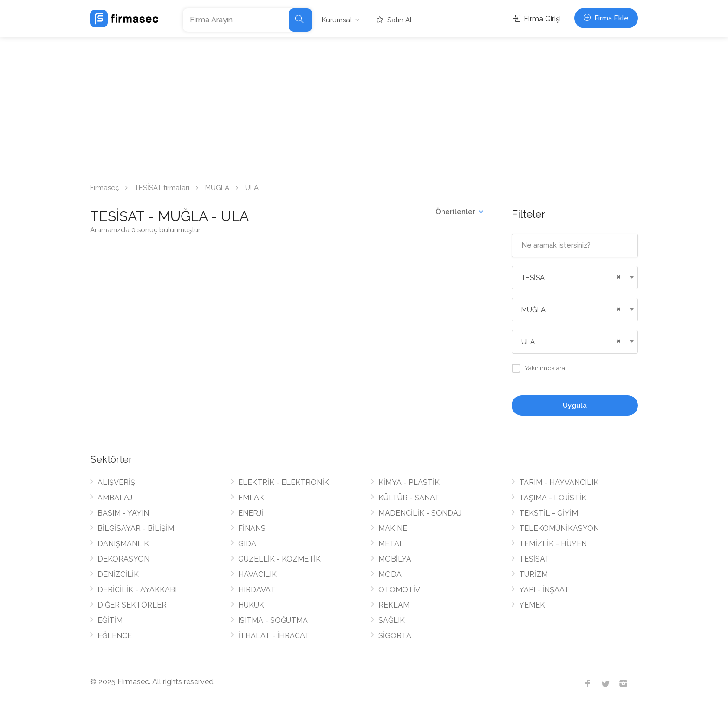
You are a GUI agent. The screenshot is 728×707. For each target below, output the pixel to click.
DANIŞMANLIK (123, 544)
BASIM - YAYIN (123, 513)
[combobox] (575, 278)
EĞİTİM (110, 620)
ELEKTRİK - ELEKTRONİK (284, 482)
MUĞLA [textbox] (533, 310)
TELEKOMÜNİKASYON (559, 528)
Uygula (575, 406)
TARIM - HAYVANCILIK (559, 482)
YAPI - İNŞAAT (544, 590)
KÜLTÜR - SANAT (409, 498)
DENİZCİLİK (118, 574)
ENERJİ (251, 513)
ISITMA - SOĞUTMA (273, 620)
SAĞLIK (392, 620)
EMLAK (251, 498)
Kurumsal (337, 20)
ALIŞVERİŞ (116, 482)
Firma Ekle (606, 18)
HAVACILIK (257, 574)
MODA (390, 574)
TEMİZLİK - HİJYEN (553, 544)
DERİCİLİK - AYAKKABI (137, 590)
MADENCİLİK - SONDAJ (420, 513)
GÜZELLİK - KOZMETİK (279, 559)
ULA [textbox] (528, 342)
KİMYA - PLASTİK (409, 482)
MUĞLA (217, 188)
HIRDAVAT (257, 590)
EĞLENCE (115, 636)
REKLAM (394, 605)
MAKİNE (393, 528)
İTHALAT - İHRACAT (274, 636)
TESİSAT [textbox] (535, 278)
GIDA (247, 544)
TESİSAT (534, 559)
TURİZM (533, 574)
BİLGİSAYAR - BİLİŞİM (136, 528)
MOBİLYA (395, 559)
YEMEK (532, 605)
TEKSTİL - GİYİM (549, 513)
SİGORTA (395, 636)
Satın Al (394, 20)
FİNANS (252, 528)
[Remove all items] (617, 276)
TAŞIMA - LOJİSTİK (553, 498)
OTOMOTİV (399, 590)
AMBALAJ (115, 498)
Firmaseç (104, 188)
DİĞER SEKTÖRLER (132, 605)
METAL (391, 544)
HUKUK (251, 605)
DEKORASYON (123, 559)
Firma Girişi (537, 19)
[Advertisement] (364, 107)
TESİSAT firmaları (162, 188)
